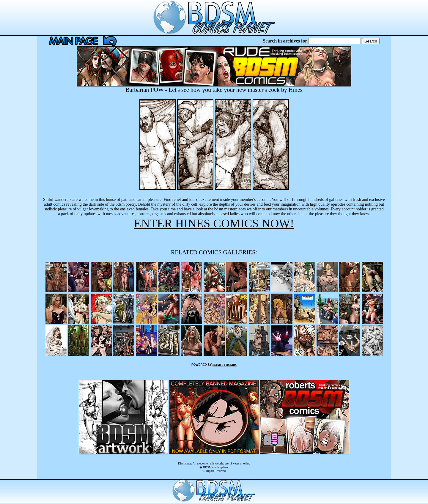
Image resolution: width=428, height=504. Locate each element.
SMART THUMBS (225, 365)
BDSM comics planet (216, 467)
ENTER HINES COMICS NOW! (214, 223)
